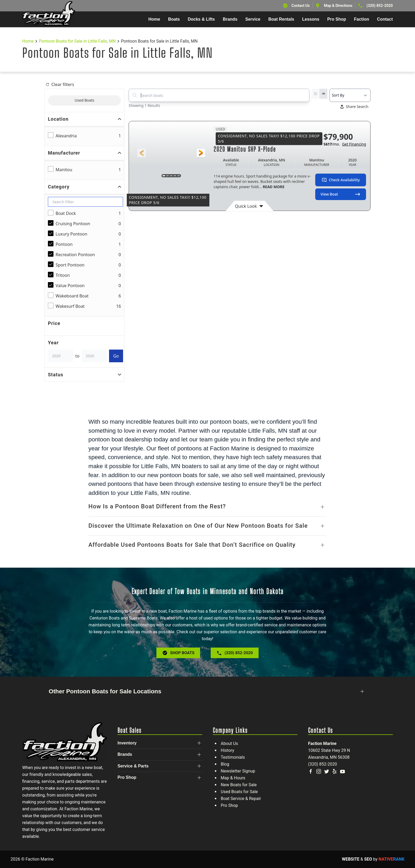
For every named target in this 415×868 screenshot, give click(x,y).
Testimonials (233, 757)
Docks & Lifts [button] (201, 19)
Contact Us (301, 6)
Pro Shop (229, 805)
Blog (225, 764)
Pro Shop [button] (337, 19)
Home (154, 19)
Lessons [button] (311, 19)
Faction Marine (322, 743)
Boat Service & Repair (241, 799)
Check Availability (341, 180)
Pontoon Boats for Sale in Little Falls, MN (77, 41)
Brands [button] (230, 19)
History (227, 750)
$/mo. (345, 144)
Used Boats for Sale (239, 792)
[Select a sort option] (350, 95)
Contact (385, 19)
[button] (142, 153)
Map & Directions (338, 6)
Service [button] (253, 19)
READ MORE (273, 187)
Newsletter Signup (238, 771)
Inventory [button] (127, 743)
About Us (229, 743)
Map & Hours (233, 778)
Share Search (354, 107)
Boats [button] (174, 19)
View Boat (341, 194)
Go (116, 356)
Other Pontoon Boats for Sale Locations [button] (105, 691)
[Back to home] (49, 13)
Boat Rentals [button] (281, 19)
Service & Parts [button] (133, 766)
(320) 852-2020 (380, 6)
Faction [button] (362, 19)
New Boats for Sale (239, 785)
